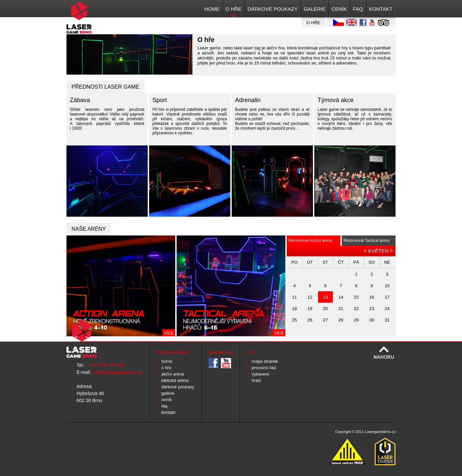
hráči (256, 380)
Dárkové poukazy (272, 9)
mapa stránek (265, 361)
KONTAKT (381, 9)
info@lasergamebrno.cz (117, 372)
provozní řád (264, 368)
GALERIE (314, 9)
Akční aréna (173, 374)
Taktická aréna (175, 380)
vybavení (260, 374)
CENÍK (339, 9)
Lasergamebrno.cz (380, 432)
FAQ (358, 9)
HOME (212, 9)
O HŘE (234, 9)
